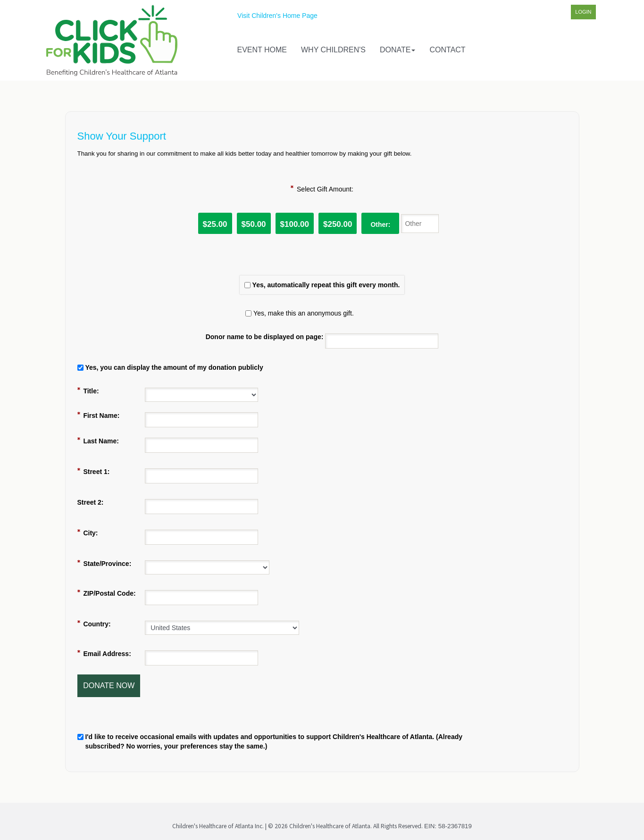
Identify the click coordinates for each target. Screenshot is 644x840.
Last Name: (101, 441)
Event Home (262, 50)
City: (90, 533)
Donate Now (109, 686)
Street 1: (96, 472)
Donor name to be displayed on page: (265, 337)
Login (583, 12)
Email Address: (107, 654)
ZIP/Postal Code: (109, 593)
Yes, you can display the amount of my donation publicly (174, 367)
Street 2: (91, 502)
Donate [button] (397, 50)
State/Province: (107, 564)
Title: (91, 391)
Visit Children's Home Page (277, 16)
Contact (447, 50)
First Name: (101, 416)
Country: (97, 624)
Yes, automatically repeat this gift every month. (326, 285)
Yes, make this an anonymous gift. (304, 313)
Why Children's (333, 50)
